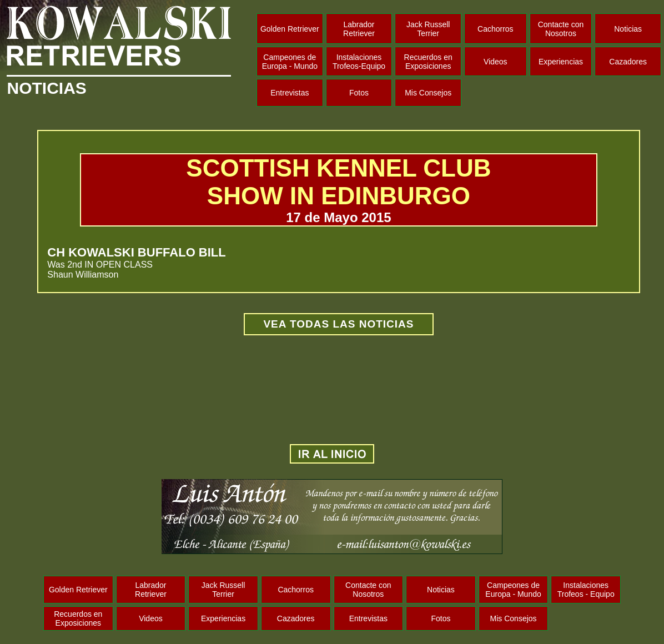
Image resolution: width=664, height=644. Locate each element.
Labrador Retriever (359, 29)
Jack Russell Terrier (428, 29)
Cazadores (628, 62)
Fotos (359, 93)
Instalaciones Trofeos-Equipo (359, 62)
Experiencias (561, 62)
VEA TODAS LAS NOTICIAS (338, 324)
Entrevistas (290, 93)
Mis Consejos (428, 93)
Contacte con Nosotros (561, 29)
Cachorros (496, 29)
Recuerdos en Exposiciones (428, 62)
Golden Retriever (290, 29)
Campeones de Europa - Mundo (290, 62)
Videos (496, 62)
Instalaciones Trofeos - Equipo (586, 590)
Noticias (628, 29)
